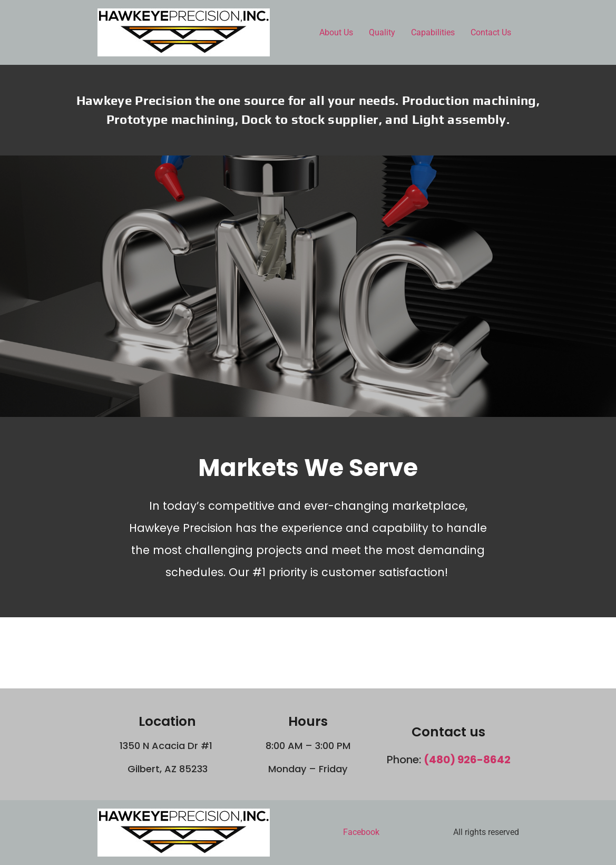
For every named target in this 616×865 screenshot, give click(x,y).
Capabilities (433, 32)
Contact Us (491, 32)
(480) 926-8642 (467, 760)
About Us (336, 32)
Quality (382, 32)
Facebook (361, 832)
